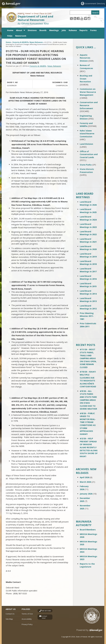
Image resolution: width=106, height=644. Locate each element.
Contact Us (10, 614)
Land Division (86, 144)
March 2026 (85, 482)
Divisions (32, 30)
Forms (93, 30)
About (19, 30)
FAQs (10, 36)
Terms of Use (27, 614)
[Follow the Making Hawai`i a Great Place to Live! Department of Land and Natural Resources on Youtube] (82, 18)
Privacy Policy (27, 624)
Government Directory (95, 4)
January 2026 (86, 494)
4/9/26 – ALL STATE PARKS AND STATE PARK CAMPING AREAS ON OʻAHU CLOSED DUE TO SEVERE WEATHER (88, 400)
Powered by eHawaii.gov (90, 631)
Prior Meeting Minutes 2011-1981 (87, 316)
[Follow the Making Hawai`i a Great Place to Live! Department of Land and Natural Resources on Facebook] (78, 18)
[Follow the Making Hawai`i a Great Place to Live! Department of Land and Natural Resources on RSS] (75, 18)
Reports (84, 30)
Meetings (54, 30)
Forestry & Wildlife (21, 42)
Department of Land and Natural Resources (35, 18)
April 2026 (85, 477)
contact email (44, 617)
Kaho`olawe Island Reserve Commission (87, 134)
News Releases (36, 42)
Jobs (64, 30)
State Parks (86, 165)
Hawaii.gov (11, 4)
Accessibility (27, 619)
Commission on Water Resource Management (88, 92)
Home (10, 30)
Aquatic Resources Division (85, 58)
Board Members (88, 530)
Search (95, 13)
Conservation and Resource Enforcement (89, 105)
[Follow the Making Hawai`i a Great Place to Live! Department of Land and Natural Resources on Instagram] (89, 18)
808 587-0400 (46, 611)
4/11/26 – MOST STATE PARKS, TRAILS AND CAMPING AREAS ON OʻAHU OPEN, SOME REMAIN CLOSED (88, 358)
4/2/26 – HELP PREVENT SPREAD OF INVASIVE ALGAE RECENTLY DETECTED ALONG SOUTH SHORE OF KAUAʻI (89, 447)
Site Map (9, 619)
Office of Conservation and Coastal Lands (89, 154)
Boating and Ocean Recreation (86, 79)
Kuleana (73, 30)
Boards (43, 30)
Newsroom (21, 36)
